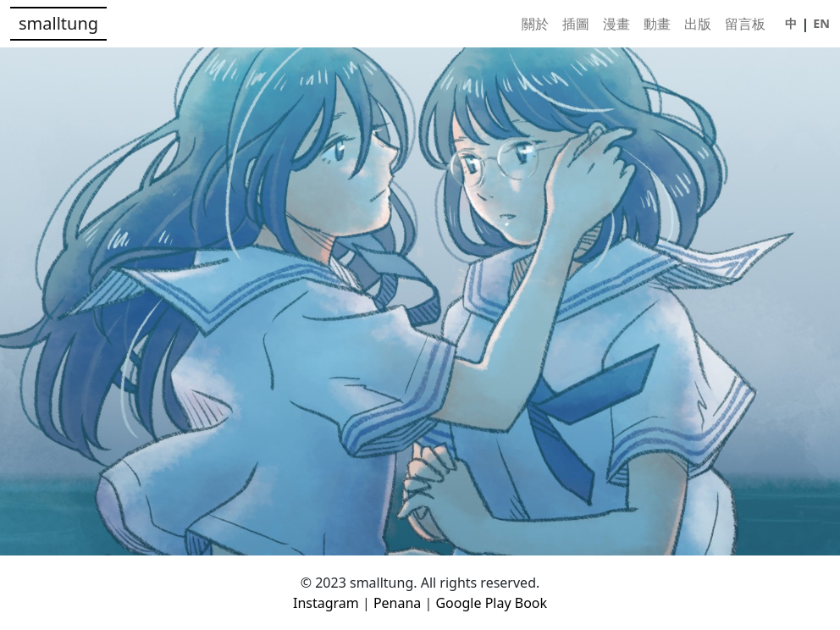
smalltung (58, 23)
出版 (698, 24)
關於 (535, 24)
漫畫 (616, 24)
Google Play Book (491, 603)
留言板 (745, 24)
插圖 (576, 24)
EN (821, 23)
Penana (399, 603)
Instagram (328, 603)
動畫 (657, 24)
